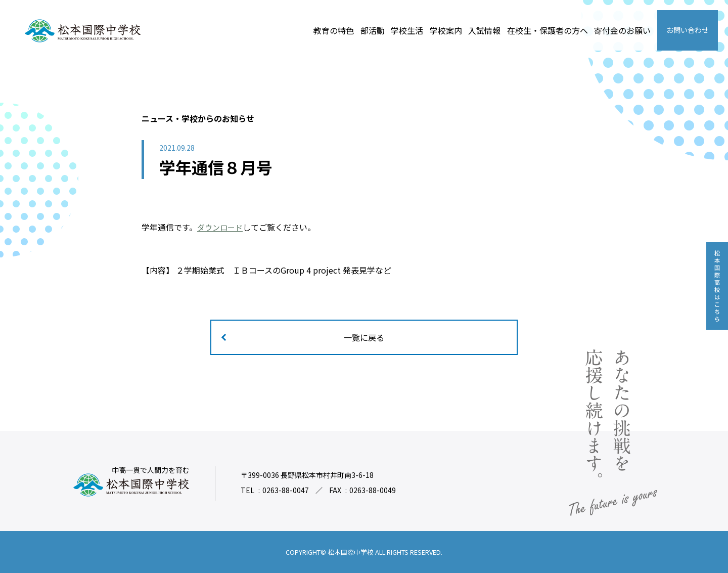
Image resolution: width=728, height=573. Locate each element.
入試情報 (484, 30)
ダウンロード (221, 227)
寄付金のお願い (622, 30)
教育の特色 (334, 30)
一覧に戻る (364, 337)
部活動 (373, 30)
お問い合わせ (688, 30)
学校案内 (446, 30)
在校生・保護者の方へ (548, 30)
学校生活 (407, 30)
